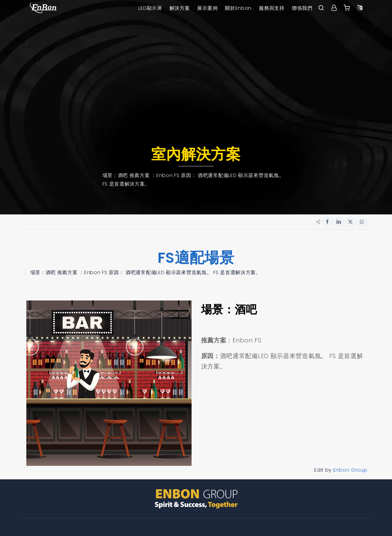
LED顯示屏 (150, 8)
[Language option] (360, 8)
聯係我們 (302, 8)
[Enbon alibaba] (347, 8)
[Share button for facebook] (327, 222)
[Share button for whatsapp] (362, 222)
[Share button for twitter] (351, 222)
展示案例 (207, 8)
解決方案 (180, 8)
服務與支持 (272, 8)
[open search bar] (321, 8)
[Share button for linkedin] (339, 222)
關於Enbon (238, 8)
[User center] (334, 8)
